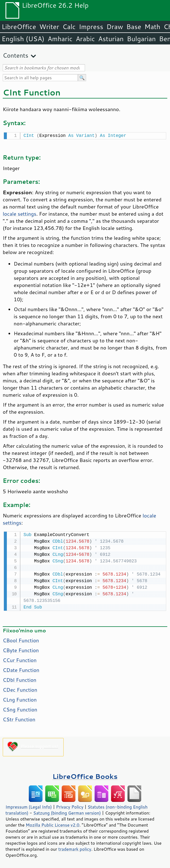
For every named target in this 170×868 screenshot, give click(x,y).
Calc (69, 27)
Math (152, 27)
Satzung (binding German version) (67, 812)
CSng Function (20, 708)
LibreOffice (19, 27)
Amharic (60, 39)
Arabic (85, 39)
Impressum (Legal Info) (29, 806)
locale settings (19, 213)
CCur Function (20, 659)
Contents (15, 55)
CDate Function (21, 669)
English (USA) (23, 39)
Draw (115, 27)
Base (134, 27)
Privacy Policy (70, 806)
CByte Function (21, 649)
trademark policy (75, 848)
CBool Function (21, 639)
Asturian (111, 39)
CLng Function (20, 698)
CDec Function (20, 689)
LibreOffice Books (85, 775)
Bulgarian (141, 39)
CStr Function (19, 718)
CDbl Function (20, 679)
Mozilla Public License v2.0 (53, 824)
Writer (49, 27)
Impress (91, 27)
